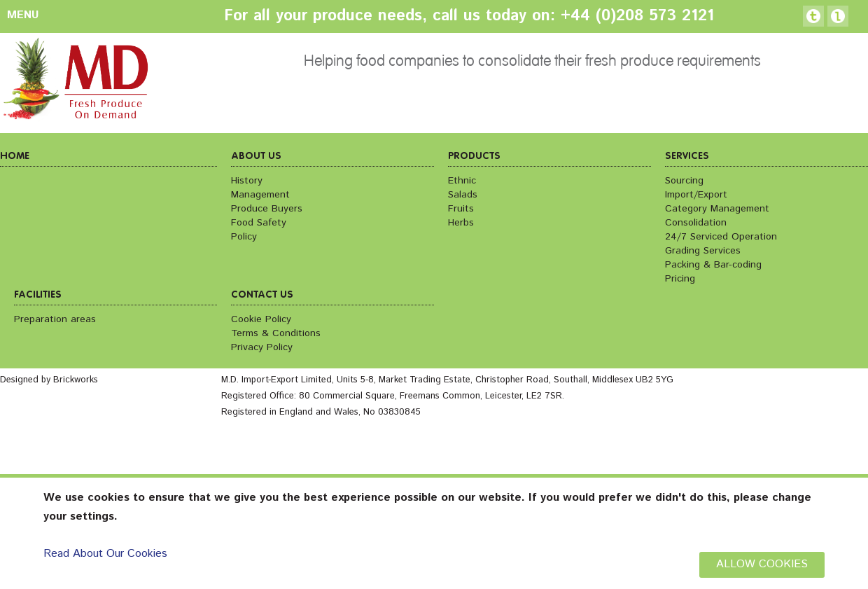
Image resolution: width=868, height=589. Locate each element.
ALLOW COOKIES (762, 564)
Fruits (461, 209)
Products (474, 156)
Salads (463, 195)
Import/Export (696, 195)
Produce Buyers (267, 209)
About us (256, 156)
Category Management (717, 209)
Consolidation (696, 223)
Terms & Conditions (276, 333)
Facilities (38, 295)
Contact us (262, 295)
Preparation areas (55, 319)
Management (260, 195)
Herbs (461, 223)
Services (687, 156)
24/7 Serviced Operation (721, 237)
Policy (244, 237)
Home (15, 156)
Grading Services (703, 251)
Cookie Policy (261, 319)
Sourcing (684, 181)
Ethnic (462, 181)
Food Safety (259, 223)
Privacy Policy (262, 347)
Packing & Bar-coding (713, 265)
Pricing (680, 279)
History (247, 181)
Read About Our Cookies (105, 554)
